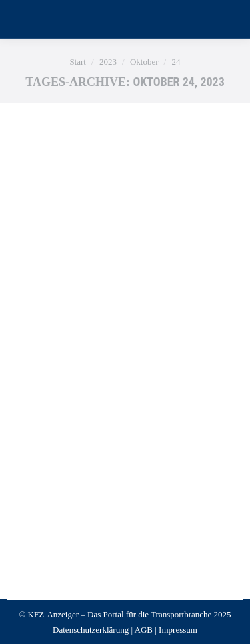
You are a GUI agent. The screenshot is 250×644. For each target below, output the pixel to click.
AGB (144, 630)
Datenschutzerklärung (91, 630)
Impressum (178, 630)
